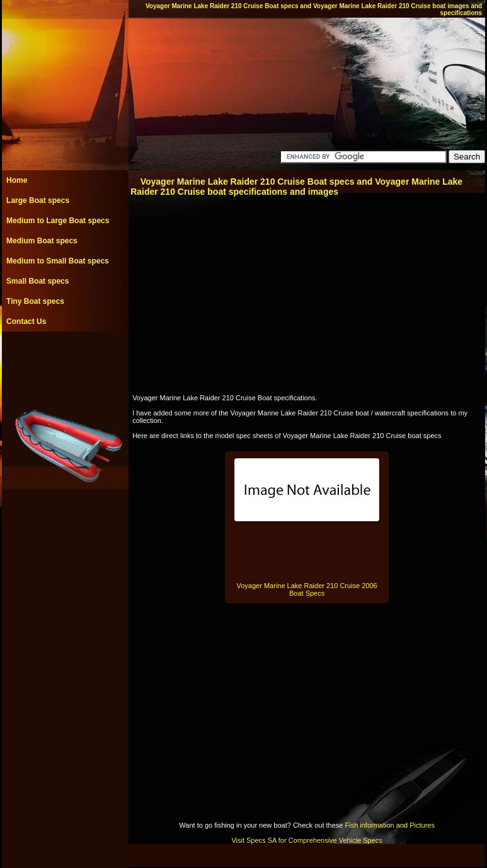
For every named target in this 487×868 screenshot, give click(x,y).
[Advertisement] (65, 360)
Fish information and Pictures (389, 825)
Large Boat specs (38, 200)
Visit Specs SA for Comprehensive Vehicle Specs (307, 840)
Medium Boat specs (42, 241)
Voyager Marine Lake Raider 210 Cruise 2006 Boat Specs (307, 589)
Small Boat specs (37, 281)
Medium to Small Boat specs (58, 261)
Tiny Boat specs (35, 301)
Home (17, 180)
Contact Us (26, 321)
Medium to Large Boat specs (58, 221)
